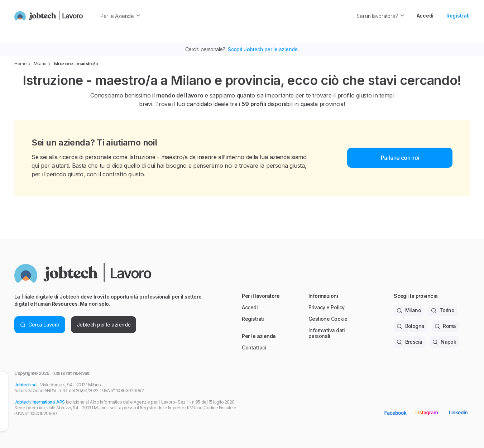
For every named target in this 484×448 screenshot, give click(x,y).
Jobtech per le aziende (104, 325)
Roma (445, 326)
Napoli (444, 342)
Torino (443, 310)
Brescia (409, 342)
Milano (40, 64)
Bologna (411, 326)
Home (20, 64)
